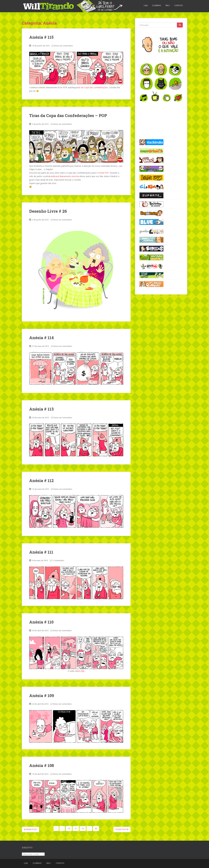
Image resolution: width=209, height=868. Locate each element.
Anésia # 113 (41, 409)
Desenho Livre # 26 (48, 211)
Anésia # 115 (41, 37)
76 (69, 829)
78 (83, 829)
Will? (168, 5)
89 (96, 829)
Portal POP (103, 173)
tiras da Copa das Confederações (92, 87)
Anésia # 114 (41, 338)
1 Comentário (58, 560)
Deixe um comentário (63, 46)
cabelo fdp (79, 671)
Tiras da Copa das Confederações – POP (68, 115)
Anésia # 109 (42, 696)
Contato (179, 5)
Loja (146, 5)
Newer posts (30, 829)
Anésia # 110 (41, 622)
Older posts (122, 829)
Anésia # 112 (41, 481)
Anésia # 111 (41, 552)
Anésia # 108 (42, 765)
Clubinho (157, 5)
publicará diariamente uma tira (65, 176)
